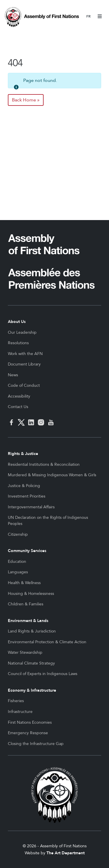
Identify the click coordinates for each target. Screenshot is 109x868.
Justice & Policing (24, 486)
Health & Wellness (24, 583)
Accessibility (19, 396)
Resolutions (18, 343)
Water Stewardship (25, 652)
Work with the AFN (25, 354)
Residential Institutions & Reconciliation (44, 464)
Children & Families (26, 604)
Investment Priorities (27, 496)
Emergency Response (28, 733)
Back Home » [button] (26, 100)
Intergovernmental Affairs (31, 507)
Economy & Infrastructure (32, 690)
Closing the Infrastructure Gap (36, 744)
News (13, 375)
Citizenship (18, 534)
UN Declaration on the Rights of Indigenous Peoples (48, 521)
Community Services (27, 551)
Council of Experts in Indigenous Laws (43, 674)
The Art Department (66, 853)
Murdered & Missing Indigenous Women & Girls (52, 475)
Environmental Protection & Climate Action (47, 642)
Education (17, 562)
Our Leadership (22, 332)
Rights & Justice (23, 454)
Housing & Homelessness (31, 594)
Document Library (24, 364)
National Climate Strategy (31, 663)
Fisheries (16, 701)
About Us (17, 322)
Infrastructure (20, 712)
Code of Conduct (24, 385)
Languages (18, 572)
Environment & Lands (28, 621)
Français (89, 17)
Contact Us (18, 407)
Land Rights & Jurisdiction (32, 631)
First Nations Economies (30, 722)
